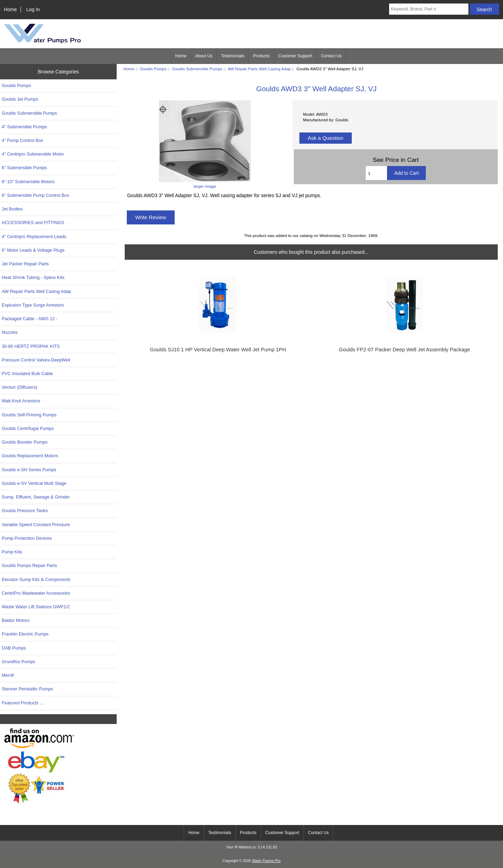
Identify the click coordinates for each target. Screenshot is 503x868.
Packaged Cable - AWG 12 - (30, 319)
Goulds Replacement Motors (30, 456)
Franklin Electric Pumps (25, 634)
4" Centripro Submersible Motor (33, 154)
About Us (204, 56)
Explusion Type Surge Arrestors (33, 305)
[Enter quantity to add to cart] (377, 173)
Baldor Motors (16, 620)
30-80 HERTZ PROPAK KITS (31, 346)
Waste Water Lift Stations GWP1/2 (36, 607)
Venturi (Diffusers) (20, 387)
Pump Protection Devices (27, 538)
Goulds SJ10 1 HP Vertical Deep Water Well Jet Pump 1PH (218, 350)
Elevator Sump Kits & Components (36, 579)
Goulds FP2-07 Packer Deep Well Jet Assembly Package (404, 350)
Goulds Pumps (153, 69)
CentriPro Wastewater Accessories (36, 593)
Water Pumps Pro (266, 861)
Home (10, 9)
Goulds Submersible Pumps (197, 69)
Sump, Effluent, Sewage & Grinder (36, 497)
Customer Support (295, 56)
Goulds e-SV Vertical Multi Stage (34, 483)
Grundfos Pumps (19, 662)
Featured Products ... (23, 703)
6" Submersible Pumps (24, 168)
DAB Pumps (14, 648)
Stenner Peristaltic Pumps (27, 689)
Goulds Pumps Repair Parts (29, 565)
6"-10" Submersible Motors (28, 182)
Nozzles (10, 332)
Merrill (8, 675)
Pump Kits (12, 552)
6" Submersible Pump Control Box (35, 195)
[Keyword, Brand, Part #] (429, 9)
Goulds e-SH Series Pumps (29, 470)
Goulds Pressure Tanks (25, 511)
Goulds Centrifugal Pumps (28, 428)
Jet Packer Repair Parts (25, 264)
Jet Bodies (12, 209)
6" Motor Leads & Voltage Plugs (33, 250)
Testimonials (233, 56)
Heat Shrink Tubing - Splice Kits (33, 277)
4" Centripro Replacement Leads (34, 236)
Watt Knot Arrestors (21, 401)
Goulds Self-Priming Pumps (29, 415)
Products (261, 56)
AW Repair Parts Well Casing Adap (259, 69)
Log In (33, 9)
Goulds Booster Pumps (25, 442)
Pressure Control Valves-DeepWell (36, 360)
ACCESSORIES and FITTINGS (33, 223)
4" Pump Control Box (23, 140)
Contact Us (331, 56)
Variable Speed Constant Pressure (36, 525)
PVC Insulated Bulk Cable (27, 374)
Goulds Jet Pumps (20, 99)
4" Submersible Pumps (24, 127)
